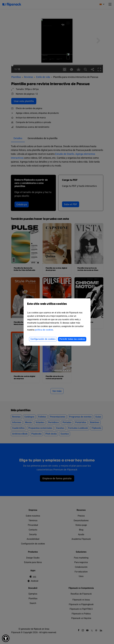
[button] (6, 638)
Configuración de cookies (43, 339)
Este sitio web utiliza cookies (57, 306)
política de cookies (44, 330)
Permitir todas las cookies (72, 339)
